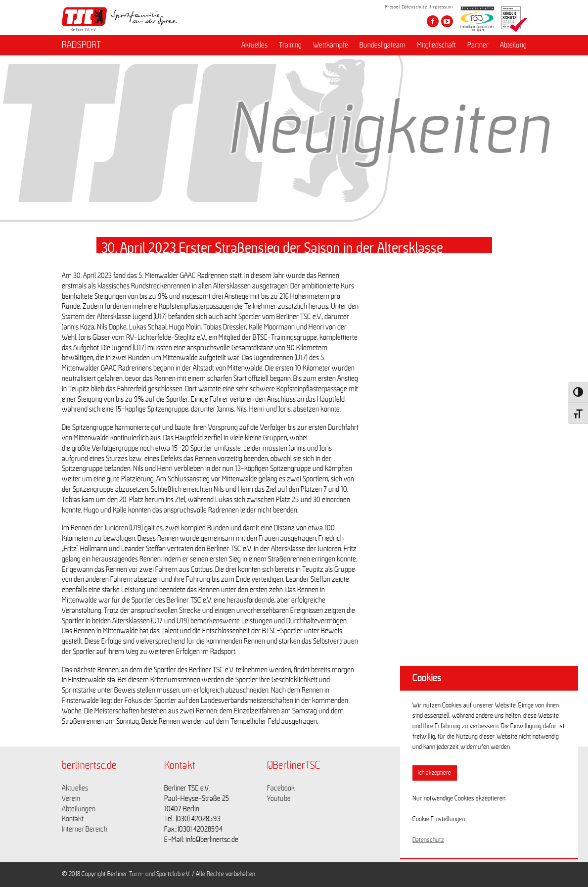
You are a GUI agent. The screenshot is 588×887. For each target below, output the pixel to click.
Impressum (442, 7)
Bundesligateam (383, 45)
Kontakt (73, 819)
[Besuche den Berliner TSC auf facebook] (433, 21)
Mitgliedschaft (436, 45)
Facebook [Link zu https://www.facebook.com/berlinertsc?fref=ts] (281, 788)
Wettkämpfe (331, 45)
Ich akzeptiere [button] (435, 773)
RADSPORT (81, 45)
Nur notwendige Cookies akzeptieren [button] (459, 798)
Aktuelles (254, 45)
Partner (478, 45)
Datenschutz (415, 7)
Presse (392, 7)
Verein (71, 798)
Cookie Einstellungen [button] (439, 819)
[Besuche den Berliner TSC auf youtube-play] (447, 21)
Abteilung (513, 45)
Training (290, 45)
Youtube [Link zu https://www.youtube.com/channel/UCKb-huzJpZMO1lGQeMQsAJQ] (279, 798)
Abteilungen (79, 809)
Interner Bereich (85, 829)
